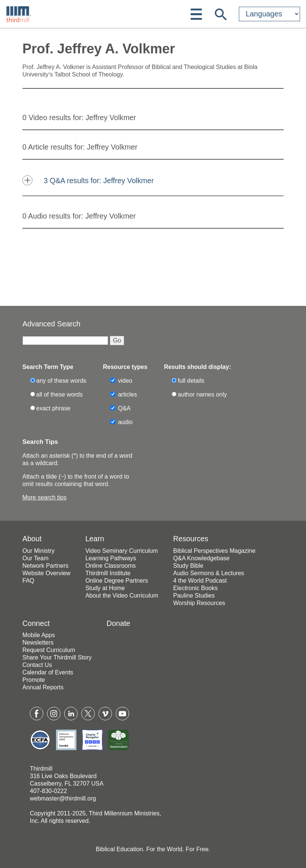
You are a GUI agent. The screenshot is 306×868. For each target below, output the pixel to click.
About (32, 539)
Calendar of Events (48, 672)
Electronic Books (195, 588)
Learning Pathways (111, 558)
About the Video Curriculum (122, 596)
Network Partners (46, 566)
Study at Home (105, 588)
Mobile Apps (39, 635)
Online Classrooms (111, 566)
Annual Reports (43, 687)
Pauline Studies (194, 596)
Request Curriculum (49, 650)
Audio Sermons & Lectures (209, 573)
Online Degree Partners (117, 581)
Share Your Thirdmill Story (57, 657)
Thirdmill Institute (108, 573)
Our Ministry (38, 551)
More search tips (44, 497)
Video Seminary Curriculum (122, 551)
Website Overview (46, 573)
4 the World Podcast (200, 581)
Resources (191, 539)
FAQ (28, 581)
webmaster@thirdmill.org (63, 798)
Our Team (35, 558)
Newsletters (38, 643)
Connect (36, 623)
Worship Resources (199, 603)
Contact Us (37, 665)
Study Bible (188, 566)
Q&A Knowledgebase (201, 558)
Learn (95, 539)
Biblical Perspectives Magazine (214, 551)
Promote (34, 680)
